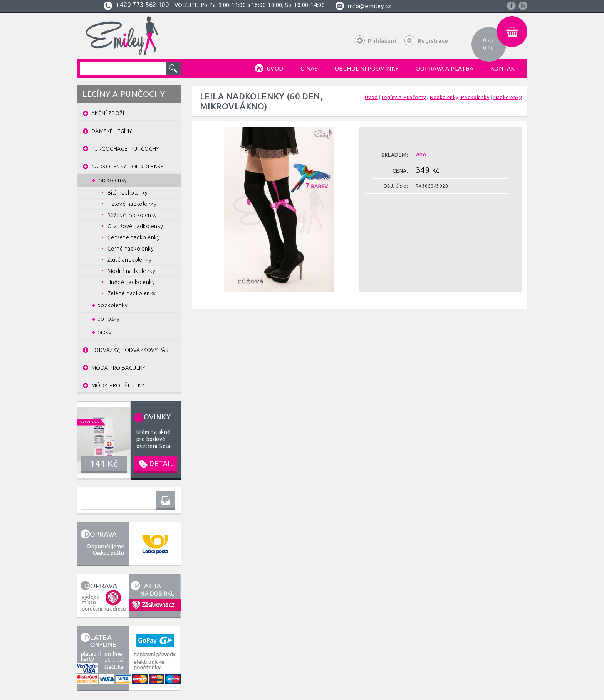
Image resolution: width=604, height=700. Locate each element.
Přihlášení (382, 41)
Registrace (433, 41)
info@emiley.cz (369, 6)
